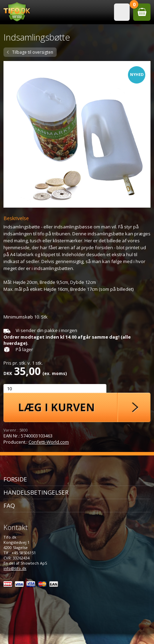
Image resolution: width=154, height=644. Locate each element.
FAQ (9, 506)
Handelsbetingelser (36, 492)
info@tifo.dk (15, 568)
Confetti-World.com (49, 442)
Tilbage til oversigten (33, 52)
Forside (15, 479)
